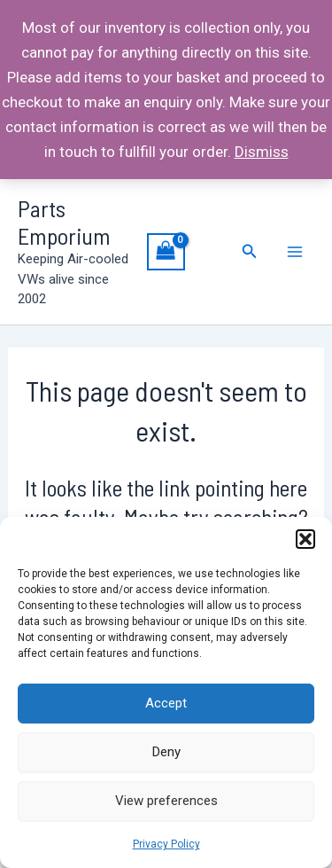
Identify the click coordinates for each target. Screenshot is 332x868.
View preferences (166, 801)
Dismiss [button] (262, 152)
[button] (305, 539)
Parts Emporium (64, 222)
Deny (166, 752)
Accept (166, 703)
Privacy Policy (166, 844)
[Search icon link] (250, 251)
